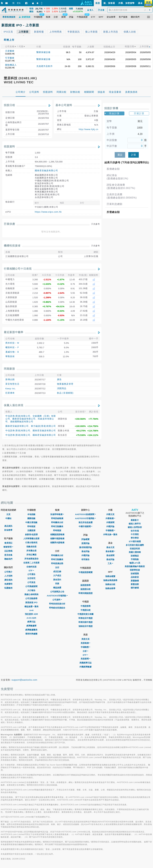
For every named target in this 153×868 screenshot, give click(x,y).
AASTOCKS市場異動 (57, 596)
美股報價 (85, 643)
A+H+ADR (31, 618)
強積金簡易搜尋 (110, 580)
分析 (85, 651)
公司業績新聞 (31, 586)
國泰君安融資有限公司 (46, 171)
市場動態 (85, 647)
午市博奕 (135, 534)
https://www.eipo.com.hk (48, 212)
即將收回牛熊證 (86, 618)
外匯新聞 (110, 522)
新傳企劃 (10, 379)
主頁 (8, 514)
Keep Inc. (11, 389)
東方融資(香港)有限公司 (43, 426)
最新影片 (135, 520)
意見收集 (8, 555)
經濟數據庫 (31, 626)
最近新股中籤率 (14, 332)
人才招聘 (8, 576)
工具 (110, 563)
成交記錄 (57, 572)
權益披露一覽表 (31, 607)
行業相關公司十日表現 (18, 269)
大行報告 (31, 590)
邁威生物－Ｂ (12, 352)
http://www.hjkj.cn (89, 129)
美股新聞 (85, 659)
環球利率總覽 (31, 634)
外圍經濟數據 (85, 667)
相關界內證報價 (57, 543)
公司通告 (31, 574)
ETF (31, 571)
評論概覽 (85, 539)
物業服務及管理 (65, 384)
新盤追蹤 (135, 584)
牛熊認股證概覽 (86, 572)
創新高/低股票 (31, 535)
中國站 (8, 518)
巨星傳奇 (10, 393)
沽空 (57, 567)
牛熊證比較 (86, 610)
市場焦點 (135, 559)
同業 (57, 584)
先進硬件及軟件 (45, 66)
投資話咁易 (135, 549)
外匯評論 (85, 555)
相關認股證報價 (57, 535)
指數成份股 (31, 547)
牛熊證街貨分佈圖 (85, 614)
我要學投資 (135, 570)
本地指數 (31, 514)
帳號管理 (8, 547)
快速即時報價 (57, 514)
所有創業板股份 (31, 559)
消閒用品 (62, 388)
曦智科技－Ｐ (12, 347)
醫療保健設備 (43, 52)
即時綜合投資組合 (57, 608)
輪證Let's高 (135, 563)
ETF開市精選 (135, 541)
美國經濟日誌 (85, 663)
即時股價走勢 (57, 563)
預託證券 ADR (31, 614)
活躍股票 (31, 530)
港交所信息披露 (86, 522)
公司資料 (57, 600)
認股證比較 (86, 589)
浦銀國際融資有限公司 (22, 422)
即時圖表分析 (57, 522)
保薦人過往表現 (14, 405)
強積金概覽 (110, 576)
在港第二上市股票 (31, 563)
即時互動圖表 (57, 526)
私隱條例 (8, 588)
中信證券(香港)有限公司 (18, 416)
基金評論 (85, 551)
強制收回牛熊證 (86, 626)
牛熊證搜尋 (86, 606)
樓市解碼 (135, 588)
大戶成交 (57, 576)
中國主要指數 (31, 522)
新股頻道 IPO (31, 602)
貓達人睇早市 (135, 524)
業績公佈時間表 (31, 594)
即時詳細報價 (57, 518)
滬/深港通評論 (85, 547)
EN (19, 3)
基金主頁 (110, 547)
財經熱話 (135, 556)
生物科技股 (31, 567)
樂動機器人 (11, 65)
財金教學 (8, 530)
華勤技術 (10, 356)
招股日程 (9, 105)
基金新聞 (110, 555)
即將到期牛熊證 (86, 622)
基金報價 (110, 551)
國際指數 (31, 518)
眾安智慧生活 (12, 384)
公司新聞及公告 (57, 592)
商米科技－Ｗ (12, 343)
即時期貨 (31, 526)
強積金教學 (110, 588)
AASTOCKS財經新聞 (86, 514)
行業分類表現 (31, 543)
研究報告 (85, 559)
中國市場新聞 (85, 526)
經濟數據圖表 (31, 630)
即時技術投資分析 (57, 604)
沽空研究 (31, 578)
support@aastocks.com (24, 680)
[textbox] (130, 10)
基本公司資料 (64, 105)
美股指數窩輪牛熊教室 (135, 566)
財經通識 (135, 574)
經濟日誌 (31, 622)
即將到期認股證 (86, 593)
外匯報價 (110, 518)
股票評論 (85, 543)
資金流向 (57, 580)
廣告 (59, 379)
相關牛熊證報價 (57, 539)
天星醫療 (10, 51)
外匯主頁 (110, 514)
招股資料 (9, 147)
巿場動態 (110, 530)
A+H (31, 610)
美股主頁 (85, 639)
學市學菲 (135, 538)
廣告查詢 (8, 580)
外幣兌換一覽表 (110, 535)
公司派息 (31, 582)
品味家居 (135, 577)
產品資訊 (8, 526)
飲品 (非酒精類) (65, 393)
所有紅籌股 (31, 555)
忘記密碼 (8, 551)
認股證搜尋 (86, 585)
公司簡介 (8, 572)
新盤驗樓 (135, 581)
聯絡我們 (8, 559)
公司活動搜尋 (31, 598)
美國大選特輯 (135, 552)
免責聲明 (8, 584)
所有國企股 (31, 551)
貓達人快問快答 (135, 527)
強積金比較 (110, 584)
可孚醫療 (10, 58)
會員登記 (8, 543)
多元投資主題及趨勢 (135, 545)
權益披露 (57, 588)
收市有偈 (135, 531)
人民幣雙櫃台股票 (31, 539)
